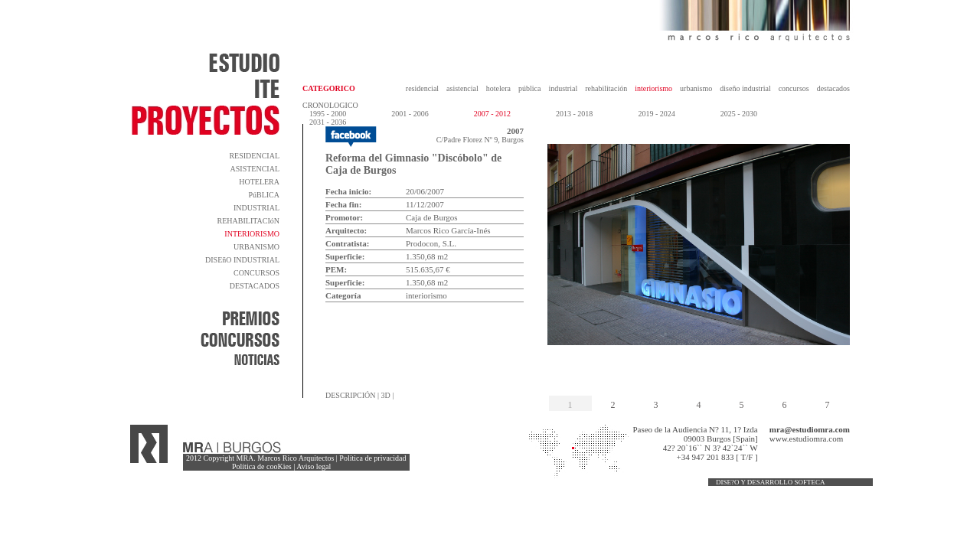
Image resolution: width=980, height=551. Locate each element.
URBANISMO (256, 247)
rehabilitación (606, 88)
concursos (794, 88)
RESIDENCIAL (254, 156)
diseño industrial (745, 88)
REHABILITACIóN (248, 221)
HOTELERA (259, 182)
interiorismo (653, 88)
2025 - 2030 (739, 114)
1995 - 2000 (328, 114)
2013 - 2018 (574, 114)
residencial (422, 88)
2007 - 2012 (492, 114)
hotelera (498, 88)
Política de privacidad (372, 458)
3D (386, 395)
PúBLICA (264, 195)
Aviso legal (314, 466)
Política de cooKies (262, 466)
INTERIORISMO (252, 234)
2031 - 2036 (328, 122)
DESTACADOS (255, 286)
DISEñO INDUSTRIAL (242, 260)
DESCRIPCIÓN (351, 395)
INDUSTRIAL (256, 208)
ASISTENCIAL (255, 169)
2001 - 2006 (410, 114)
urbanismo (696, 88)
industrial (563, 88)
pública (529, 88)
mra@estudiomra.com (810, 429)
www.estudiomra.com (806, 439)
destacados (833, 88)
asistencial (462, 88)
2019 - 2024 (656, 114)
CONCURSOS (256, 273)
